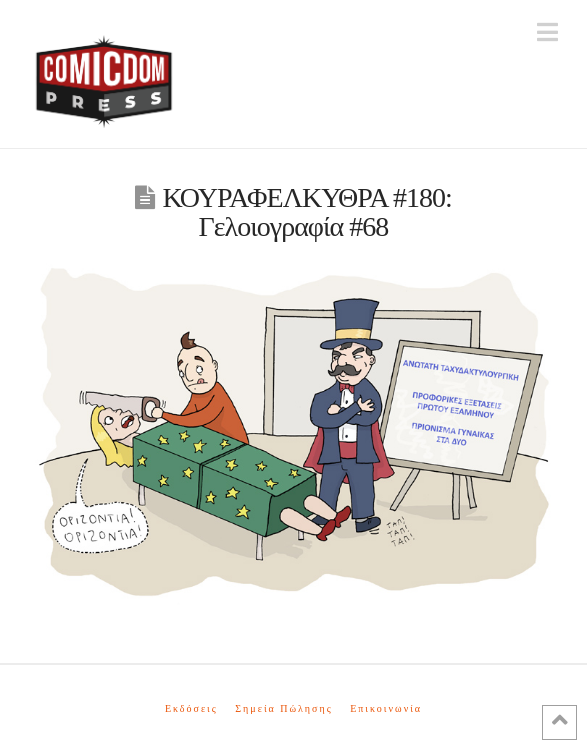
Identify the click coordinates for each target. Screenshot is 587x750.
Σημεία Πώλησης (283, 708)
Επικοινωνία (386, 708)
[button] (547, 32)
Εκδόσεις (191, 708)
